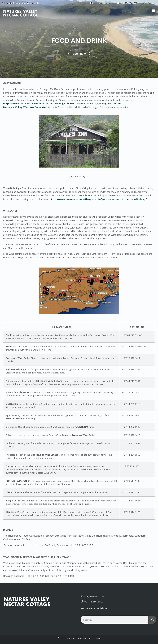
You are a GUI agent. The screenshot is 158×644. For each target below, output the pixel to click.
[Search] (152, 620)
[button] (154, 10)
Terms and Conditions (94, 608)
